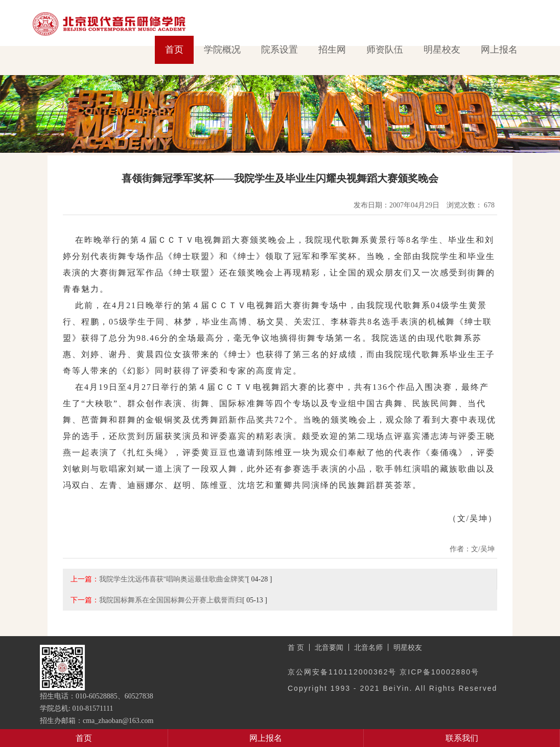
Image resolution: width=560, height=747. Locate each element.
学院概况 (222, 50)
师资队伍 (385, 50)
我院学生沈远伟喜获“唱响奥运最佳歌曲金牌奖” (173, 579)
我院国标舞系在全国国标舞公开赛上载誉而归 (171, 600)
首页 (174, 50)
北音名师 (368, 647)
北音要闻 (329, 647)
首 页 (296, 647)
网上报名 (499, 50)
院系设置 (279, 50)
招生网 (332, 50)
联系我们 (462, 738)
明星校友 (442, 50)
